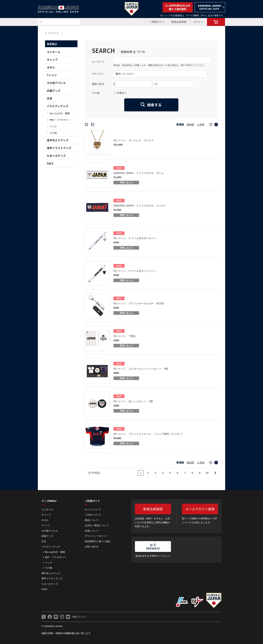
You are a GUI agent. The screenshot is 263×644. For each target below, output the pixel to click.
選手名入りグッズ (58, 140)
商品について (92, 520)
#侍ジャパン (79, 617)
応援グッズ (54, 91)
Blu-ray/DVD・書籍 (60, 113)
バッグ (53, 126)
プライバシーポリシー (96, 536)
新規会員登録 (179, 22)
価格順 (190, 125)
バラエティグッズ (58, 106)
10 (207, 473)
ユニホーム (54, 52)
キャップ (52, 60)
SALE (50, 163)
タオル (51, 67)
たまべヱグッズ (56, 156)
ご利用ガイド (157, 22)
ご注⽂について (93, 515)
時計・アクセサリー (60, 120)
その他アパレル (56, 83)
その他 (53, 133)
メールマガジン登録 (200, 509)
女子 (153, 546)
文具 (50, 98)
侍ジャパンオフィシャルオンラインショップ (58, 9)
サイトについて (93, 509)
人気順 (201, 125)
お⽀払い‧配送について (97, 525)
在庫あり (122, 93)
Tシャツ (52, 75)
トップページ (52, 33)
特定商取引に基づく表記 (98, 541)
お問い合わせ (92, 547)
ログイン (198, 22)
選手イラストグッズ (59, 148)
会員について (92, 531)
